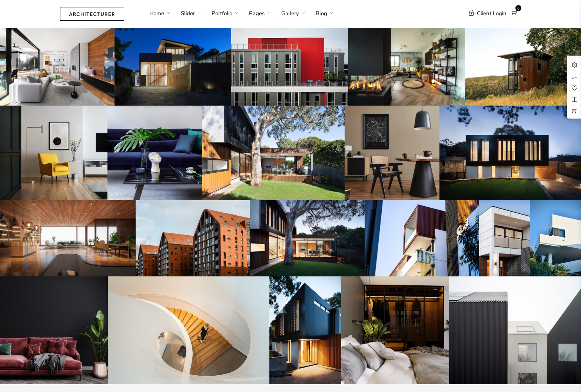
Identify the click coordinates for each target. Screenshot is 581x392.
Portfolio (222, 13)
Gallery (290, 13)
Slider (188, 13)
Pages (257, 13)
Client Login (487, 13)
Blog (321, 13)
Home (157, 13)
